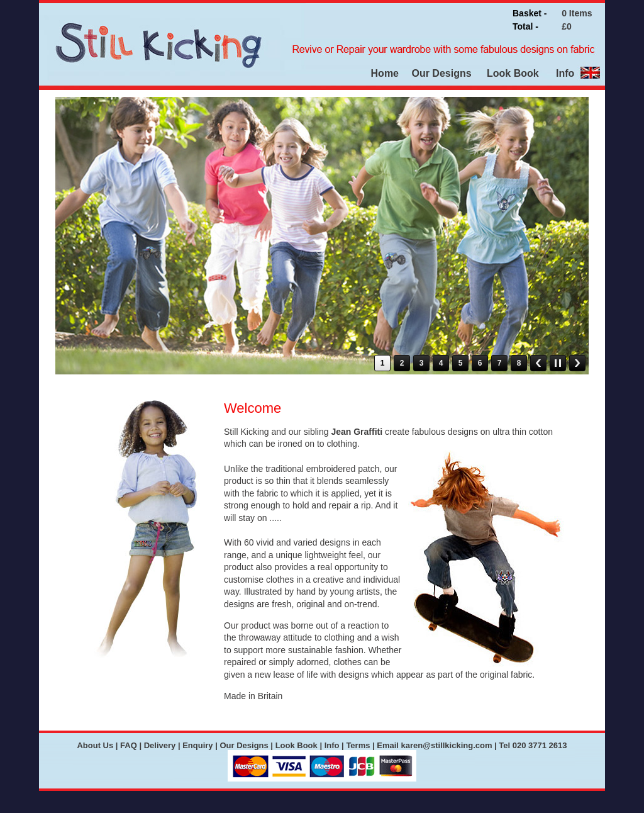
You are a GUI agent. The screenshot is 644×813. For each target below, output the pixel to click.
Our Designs (440, 73)
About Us (95, 745)
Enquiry (197, 745)
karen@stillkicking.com (447, 745)
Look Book (513, 73)
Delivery (160, 745)
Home (385, 73)
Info (565, 73)
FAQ (129, 745)
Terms (358, 745)
